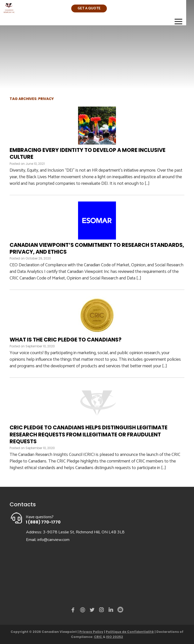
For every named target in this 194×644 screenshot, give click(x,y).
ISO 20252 (115, 637)
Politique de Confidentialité (130, 632)
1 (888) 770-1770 (43, 522)
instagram (102, 611)
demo (83, 610)
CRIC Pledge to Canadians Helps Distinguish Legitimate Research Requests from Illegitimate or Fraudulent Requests (89, 434)
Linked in (111, 611)
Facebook (74, 611)
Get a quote (89, 8)
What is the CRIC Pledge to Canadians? (66, 340)
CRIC (98, 637)
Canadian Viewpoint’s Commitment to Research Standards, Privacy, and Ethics (97, 248)
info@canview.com (53, 540)
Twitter (93, 611)
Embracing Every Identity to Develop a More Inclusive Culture (88, 153)
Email (120, 610)
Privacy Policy (91, 632)
